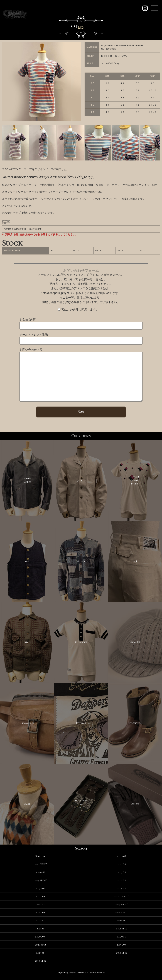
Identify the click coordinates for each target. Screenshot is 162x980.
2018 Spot (40, 961)
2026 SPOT (122, 912)
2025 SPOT (121, 904)
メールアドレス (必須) (34, 335)
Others (135, 804)
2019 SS (40, 953)
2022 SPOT (40, 864)
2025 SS (121, 888)
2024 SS (121, 880)
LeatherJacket (27, 480)
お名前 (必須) (28, 320)
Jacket (81, 480)
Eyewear (81, 723)
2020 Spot (40, 945)
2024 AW (40, 896)
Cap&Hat (135, 642)
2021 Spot (122, 929)
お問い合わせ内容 (31, 350)
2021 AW (121, 856)
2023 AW (40, 888)
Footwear (135, 723)
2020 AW (40, 937)
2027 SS (40, 920)
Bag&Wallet (27, 723)
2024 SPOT (122, 896)
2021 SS (40, 929)
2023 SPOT (40, 880)
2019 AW (122, 945)
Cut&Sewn (81, 642)
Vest (27, 561)
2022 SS (121, 864)
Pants (135, 561)
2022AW (40, 872)
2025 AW (40, 912)
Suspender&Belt (81, 804)
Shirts (81, 561)
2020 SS (122, 937)
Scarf (27, 804)
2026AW (122, 920)
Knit (27, 642)
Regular (40, 856)
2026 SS (40, 904)
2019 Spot (121, 953)
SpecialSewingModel (135, 480)
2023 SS (122, 872)
